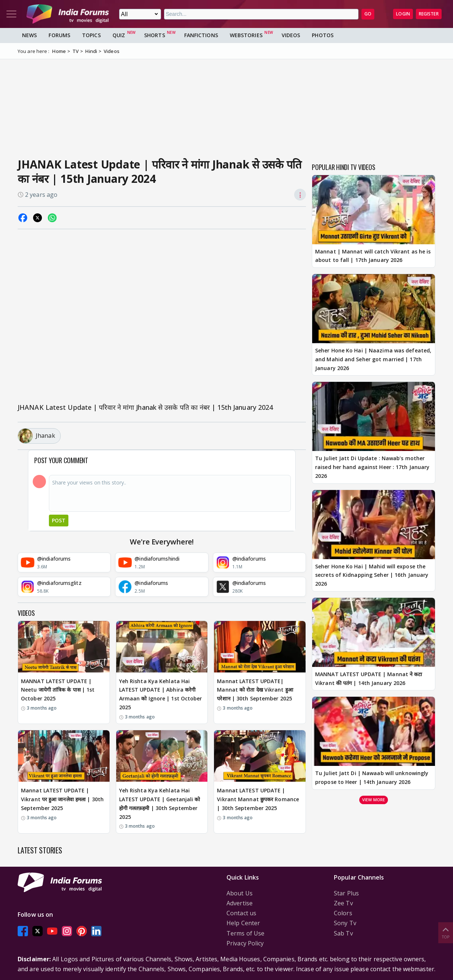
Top (446, 932)
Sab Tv (343, 933)
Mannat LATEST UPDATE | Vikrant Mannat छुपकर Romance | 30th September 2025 (258, 799)
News (29, 35)
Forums (59, 35)
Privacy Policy (245, 943)
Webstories (246, 35)
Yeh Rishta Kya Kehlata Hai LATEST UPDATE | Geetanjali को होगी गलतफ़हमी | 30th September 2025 (160, 803)
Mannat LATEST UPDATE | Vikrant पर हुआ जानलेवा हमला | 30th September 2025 (62, 799)
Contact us (241, 913)
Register (429, 14)
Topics (91, 35)
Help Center (243, 923)
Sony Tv (345, 923)
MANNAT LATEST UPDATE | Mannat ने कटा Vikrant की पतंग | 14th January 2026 (369, 679)
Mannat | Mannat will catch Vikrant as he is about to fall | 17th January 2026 (373, 256)
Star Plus (346, 893)
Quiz (119, 35)
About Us (240, 893)
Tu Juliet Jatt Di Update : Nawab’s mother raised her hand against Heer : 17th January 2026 (372, 467)
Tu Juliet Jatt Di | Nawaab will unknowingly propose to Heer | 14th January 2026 (372, 777)
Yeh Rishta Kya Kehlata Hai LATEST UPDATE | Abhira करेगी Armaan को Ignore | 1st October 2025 (161, 694)
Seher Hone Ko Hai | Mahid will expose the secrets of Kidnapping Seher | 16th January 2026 (372, 575)
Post (59, 520)
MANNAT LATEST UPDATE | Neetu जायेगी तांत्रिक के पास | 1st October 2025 (58, 690)
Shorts (155, 35)
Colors (343, 913)
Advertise (240, 903)
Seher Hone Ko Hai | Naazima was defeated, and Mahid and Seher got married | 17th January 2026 (373, 359)
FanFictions (201, 35)
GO (368, 14)
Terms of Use (245, 933)
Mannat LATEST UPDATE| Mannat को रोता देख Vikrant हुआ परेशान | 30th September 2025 (255, 690)
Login (403, 14)
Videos (291, 35)
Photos (323, 35)
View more (374, 800)
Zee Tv (343, 903)
